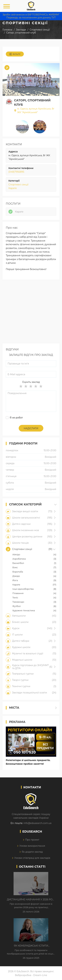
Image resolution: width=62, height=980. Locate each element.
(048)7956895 (16, 172)
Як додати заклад (32, 852)
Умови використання (32, 846)
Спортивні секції (18, 185)
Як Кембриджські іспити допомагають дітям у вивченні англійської (31, 946)
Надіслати (31, 428)
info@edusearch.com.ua (37, 823)
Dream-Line (40, 975)
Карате (13, 188)
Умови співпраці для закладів (32, 858)
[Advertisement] (31, 312)
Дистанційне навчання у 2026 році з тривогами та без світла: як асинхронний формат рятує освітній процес (31, 900)
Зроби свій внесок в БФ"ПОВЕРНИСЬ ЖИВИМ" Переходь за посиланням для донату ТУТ (31, 16)
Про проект (32, 840)
